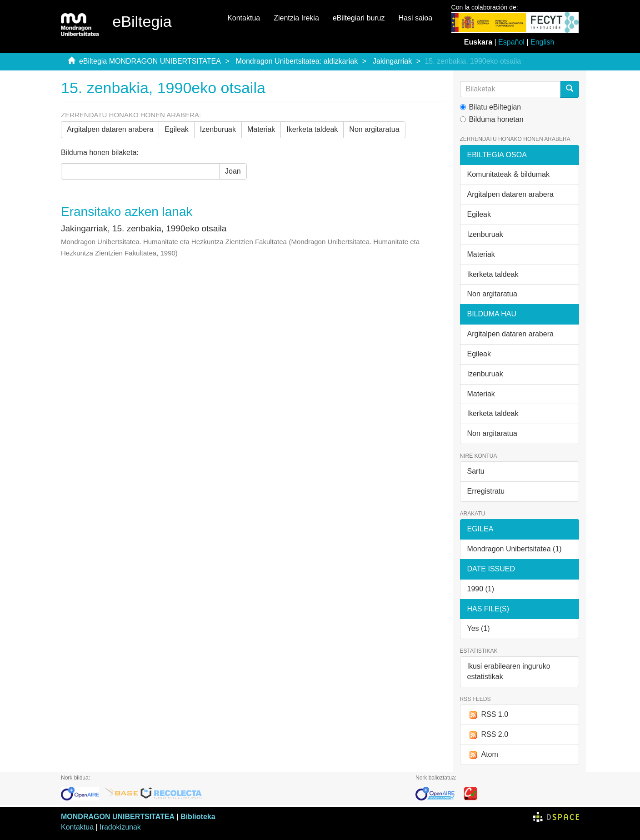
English (542, 42)
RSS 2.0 (488, 735)
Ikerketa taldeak (312, 129)
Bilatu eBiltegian (491, 107)
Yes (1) (479, 628)
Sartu (476, 471)
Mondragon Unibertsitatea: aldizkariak (297, 61)
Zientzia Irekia (296, 18)
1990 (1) (481, 589)
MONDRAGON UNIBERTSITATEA (118, 817)
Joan (233, 171)
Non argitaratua (374, 129)
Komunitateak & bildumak (508, 174)
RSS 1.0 (488, 715)
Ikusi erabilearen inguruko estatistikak (509, 671)
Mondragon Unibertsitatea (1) (515, 549)
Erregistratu (486, 491)
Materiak (261, 129)
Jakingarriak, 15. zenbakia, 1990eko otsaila (144, 228)
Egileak (176, 129)
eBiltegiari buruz (359, 18)
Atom (483, 755)
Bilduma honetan (492, 119)
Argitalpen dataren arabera (110, 129)
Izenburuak (218, 129)
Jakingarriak (392, 61)
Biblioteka (198, 817)
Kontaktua (244, 18)
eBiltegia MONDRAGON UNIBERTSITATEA (150, 61)
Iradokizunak (120, 827)
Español (511, 42)
